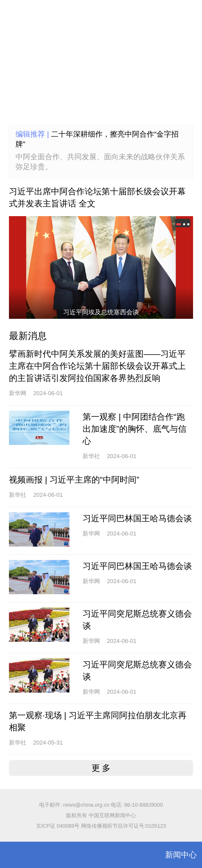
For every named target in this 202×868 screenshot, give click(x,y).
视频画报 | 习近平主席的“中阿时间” (74, 480)
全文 (87, 204)
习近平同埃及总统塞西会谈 (101, 312)
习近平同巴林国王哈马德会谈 (137, 518)
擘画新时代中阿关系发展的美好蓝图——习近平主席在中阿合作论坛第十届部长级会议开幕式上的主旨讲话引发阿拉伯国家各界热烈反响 (97, 366)
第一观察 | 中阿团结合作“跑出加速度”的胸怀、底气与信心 (135, 429)
